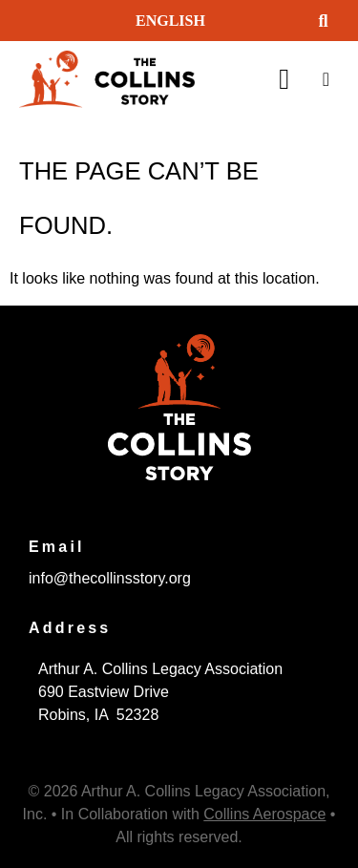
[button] (323, 21)
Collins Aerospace (264, 814)
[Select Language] (212, 21)
